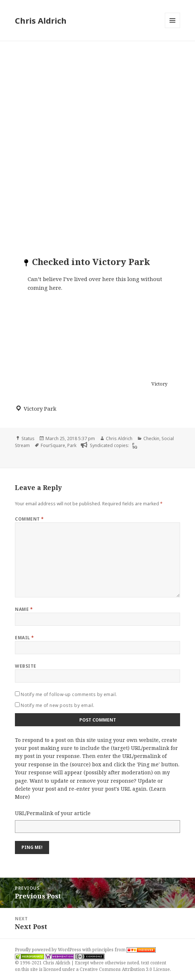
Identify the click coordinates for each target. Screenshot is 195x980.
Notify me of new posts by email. (57, 705)
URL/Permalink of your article (53, 813)
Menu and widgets (173, 28)
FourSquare (53, 445)
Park (72, 445)
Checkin (151, 438)
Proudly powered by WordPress (49, 950)
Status (28, 438)
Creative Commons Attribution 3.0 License (125, 969)
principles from (124, 950)
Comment (29, 519)
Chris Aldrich (41, 20)
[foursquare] (134, 446)
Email (24, 638)
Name (24, 609)
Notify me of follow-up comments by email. (69, 694)
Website (25, 666)
